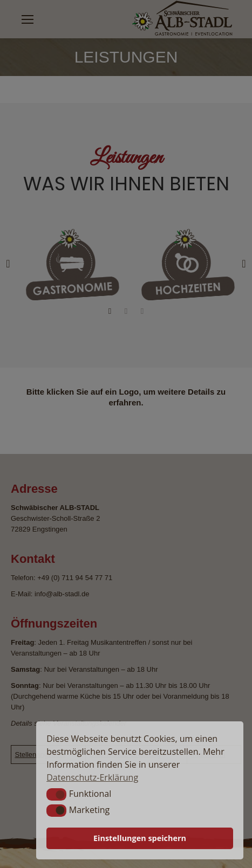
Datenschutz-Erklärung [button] (92, 777)
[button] (56, 794)
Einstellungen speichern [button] (140, 838)
